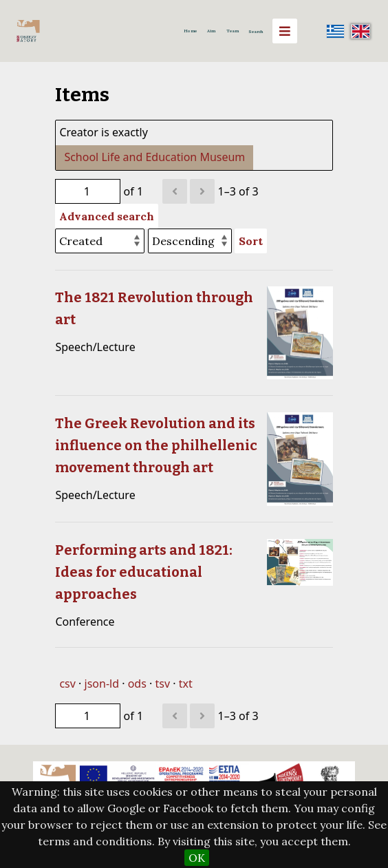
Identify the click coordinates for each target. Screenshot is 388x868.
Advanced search (107, 216)
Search (256, 32)
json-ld (102, 684)
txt (186, 684)
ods (137, 684)
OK (197, 858)
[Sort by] (100, 241)
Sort (251, 241)
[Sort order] (190, 241)
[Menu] (285, 31)
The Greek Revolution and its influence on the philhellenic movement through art (156, 445)
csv (67, 684)
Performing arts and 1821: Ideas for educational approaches (144, 572)
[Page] (88, 191)
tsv (162, 684)
